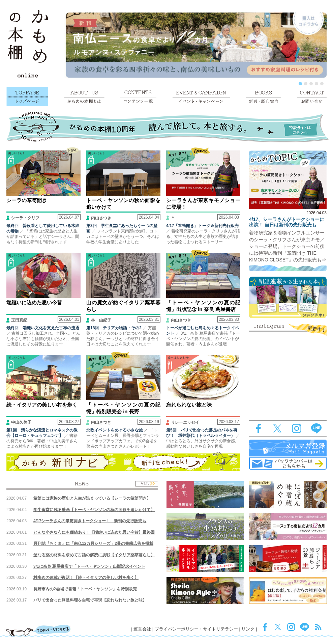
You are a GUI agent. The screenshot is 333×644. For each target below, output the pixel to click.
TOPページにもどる (38, 631)
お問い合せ (312, 97)
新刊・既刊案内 (264, 97)
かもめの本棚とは (84, 97)
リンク (248, 629)
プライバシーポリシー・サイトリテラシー (196, 629)
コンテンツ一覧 (138, 97)
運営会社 (142, 629)
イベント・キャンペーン (201, 97)
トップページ (27, 97)
